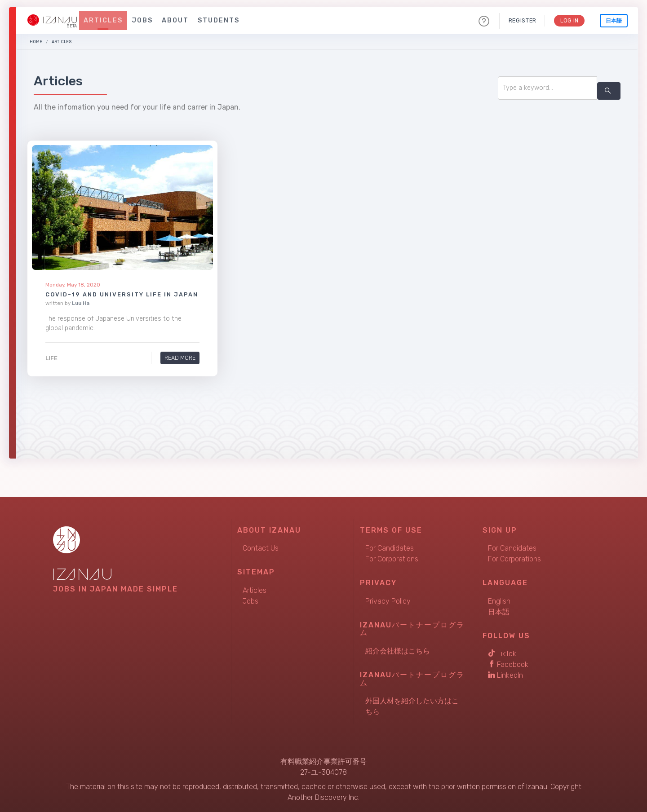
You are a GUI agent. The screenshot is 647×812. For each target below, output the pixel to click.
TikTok (502, 654)
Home (36, 42)
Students (219, 20)
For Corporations (392, 559)
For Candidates (390, 548)
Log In (569, 20)
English (499, 601)
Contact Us (261, 548)
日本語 (614, 21)
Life (51, 358)
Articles (103, 20)
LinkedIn (505, 675)
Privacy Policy (388, 601)
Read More (180, 358)
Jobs (142, 20)
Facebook (508, 664)
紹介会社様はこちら (398, 651)
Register (521, 20)
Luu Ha (81, 303)
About (175, 20)
